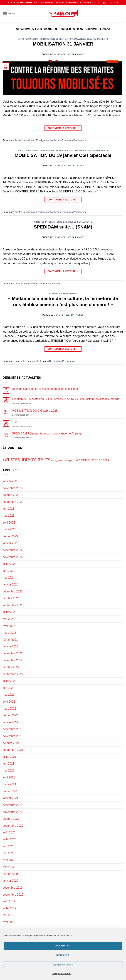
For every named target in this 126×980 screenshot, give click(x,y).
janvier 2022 (10, 722)
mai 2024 (9, 578)
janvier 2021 (10, 798)
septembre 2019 (13, 895)
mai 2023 (9, 619)
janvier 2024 (10, 585)
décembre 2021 (13, 729)
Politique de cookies (61, 974)
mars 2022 (9, 709)
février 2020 (10, 874)
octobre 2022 (11, 667)
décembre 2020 (13, 805)
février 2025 (10, 536)
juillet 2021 (10, 757)
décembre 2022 (13, 653)
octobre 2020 (11, 819)
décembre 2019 (13, 888)
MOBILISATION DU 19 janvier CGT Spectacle (63, 155)
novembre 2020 (13, 812)
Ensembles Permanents (93, 39)
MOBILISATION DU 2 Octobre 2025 (35, 411)
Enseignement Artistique (63, 39)
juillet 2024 (10, 564)
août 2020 (9, 832)
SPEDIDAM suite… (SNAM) (63, 227)
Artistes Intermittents (32, 39)
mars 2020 (9, 867)
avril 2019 (9, 922)
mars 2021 (9, 784)
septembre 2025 (13, 502)
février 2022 (10, 715)
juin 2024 (8, 571)
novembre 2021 (13, 736)
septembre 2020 (13, 826)
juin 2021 (8, 764)
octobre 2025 (11, 495)
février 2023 (10, 640)
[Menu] (9, 13)
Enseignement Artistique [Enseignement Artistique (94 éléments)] (62, 461)
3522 (15, 422)
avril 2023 (9, 626)
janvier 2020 (10, 881)
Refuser (63, 955)
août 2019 (9, 901)
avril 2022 (9, 702)
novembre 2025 (13, 488)
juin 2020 (8, 846)
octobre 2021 (11, 743)
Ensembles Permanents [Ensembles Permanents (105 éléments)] (91, 460)
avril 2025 (9, 523)
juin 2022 (8, 688)
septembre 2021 (13, 750)
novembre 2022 (13, 660)
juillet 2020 (10, 839)
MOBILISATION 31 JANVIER (63, 44)
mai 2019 (9, 915)
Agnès (80, 54)
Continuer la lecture (63, 128)
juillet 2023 (10, 612)
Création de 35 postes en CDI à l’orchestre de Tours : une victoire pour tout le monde (66, 399)
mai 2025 (9, 516)
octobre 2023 (11, 598)
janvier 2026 (10, 481)
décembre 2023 (13, 591)
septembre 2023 (13, 605)
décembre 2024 (13, 550)
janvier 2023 (10, 646)
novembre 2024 (13, 557)
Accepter (63, 945)
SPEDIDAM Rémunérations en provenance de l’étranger (48, 434)
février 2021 (10, 791)
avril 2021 (9, 777)
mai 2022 (9, 695)
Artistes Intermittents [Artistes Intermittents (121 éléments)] (27, 459)
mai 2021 (9, 771)
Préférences (63, 965)
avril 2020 (9, 860)
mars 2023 (9, 633)
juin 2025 (8, 509)
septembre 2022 (13, 674)
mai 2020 (9, 853)
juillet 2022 (10, 681)
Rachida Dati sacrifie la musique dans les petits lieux (45, 389)
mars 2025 (9, 529)
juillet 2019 (10, 908)
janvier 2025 (10, 543)
